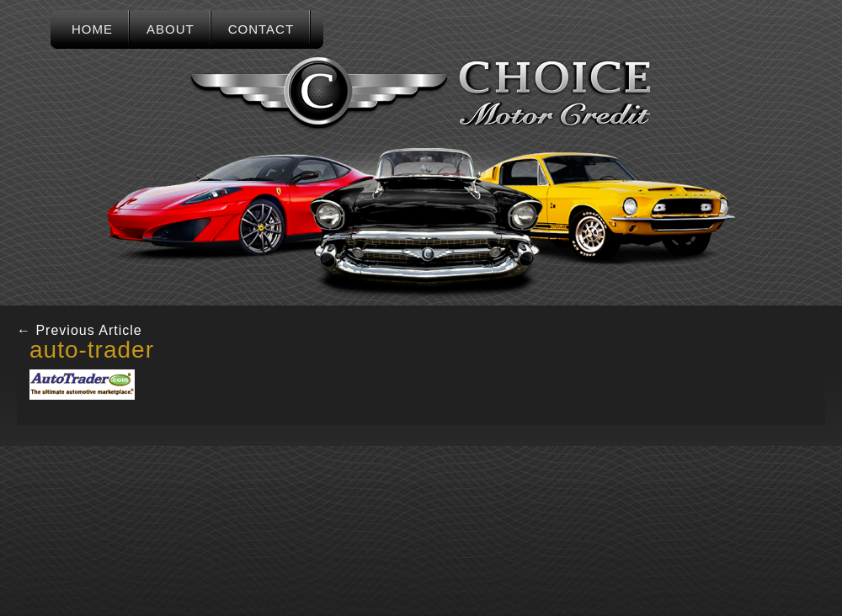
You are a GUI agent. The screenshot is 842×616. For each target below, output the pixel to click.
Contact (261, 29)
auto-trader (92, 350)
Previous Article (80, 330)
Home (92, 29)
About (171, 29)
